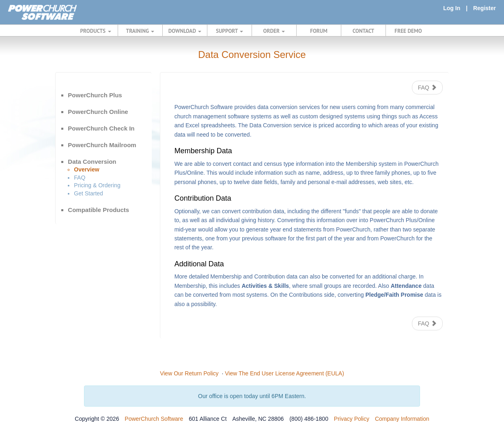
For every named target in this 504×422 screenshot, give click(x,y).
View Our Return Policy (189, 373)
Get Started (88, 193)
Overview (86, 169)
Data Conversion (92, 162)
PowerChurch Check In (101, 128)
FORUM (319, 31)
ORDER (274, 31)
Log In (452, 8)
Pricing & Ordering (97, 185)
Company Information (402, 419)
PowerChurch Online (98, 112)
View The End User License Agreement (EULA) (284, 373)
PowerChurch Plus (95, 95)
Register (485, 8)
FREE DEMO (408, 31)
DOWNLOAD (185, 31)
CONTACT (363, 31)
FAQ (80, 178)
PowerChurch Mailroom (102, 145)
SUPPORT (229, 31)
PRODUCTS (96, 31)
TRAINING (140, 31)
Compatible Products (98, 210)
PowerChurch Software (154, 419)
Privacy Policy (352, 419)
